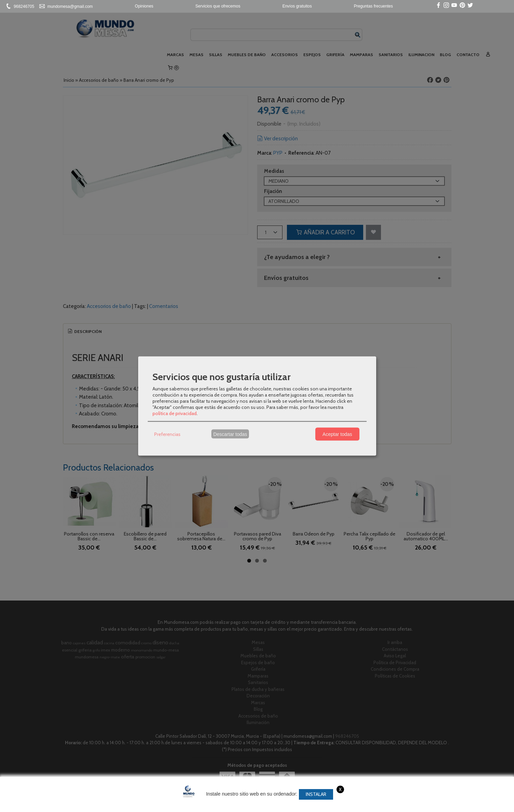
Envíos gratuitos (297, 6)
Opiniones (144, 6)
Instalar (316, 794)
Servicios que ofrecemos (218, 6)
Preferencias (167, 434)
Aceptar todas (337, 434)
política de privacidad (175, 413)
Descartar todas (230, 434)
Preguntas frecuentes (373, 6)
